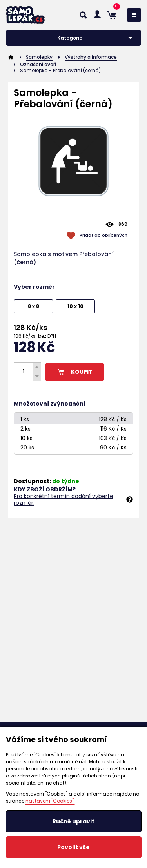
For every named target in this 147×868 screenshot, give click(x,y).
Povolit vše (73, 847)
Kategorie (70, 38)
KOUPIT (75, 372)
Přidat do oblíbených (103, 235)
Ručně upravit (73, 821)
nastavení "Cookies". (50, 801)
